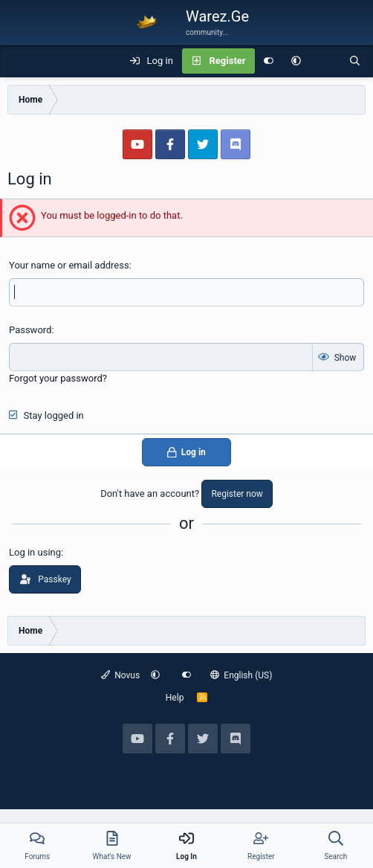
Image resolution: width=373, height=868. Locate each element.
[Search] (355, 61)
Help (175, 698)
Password (30, 330)
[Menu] (19, 61)
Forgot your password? (58, 378)
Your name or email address (69, 265)
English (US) (241, 675)
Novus (121, 675)
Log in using (35, 552)
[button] (296, 61)
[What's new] (325, 61)
